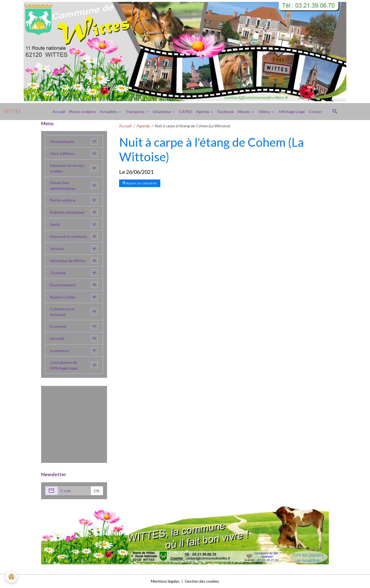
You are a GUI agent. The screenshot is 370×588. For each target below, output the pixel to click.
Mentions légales (165, 581)
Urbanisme (162, 112)
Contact (315, 112)
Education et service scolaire (67, 168)
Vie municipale (62, 141)
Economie (58, 326)
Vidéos (265, 112)
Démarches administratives (63, 185)
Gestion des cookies (202, 581)
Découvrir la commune (69, 236)
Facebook (226, 112)
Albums (244, 112)
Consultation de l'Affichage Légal (64, 365)
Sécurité (57, 338)
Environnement (63, 285)
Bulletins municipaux (67, 212)
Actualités (109, 112)
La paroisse (59, 351)
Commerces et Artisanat (62, 312)
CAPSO (186, 112)
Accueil (59, 112)
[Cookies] (11, 577)
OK (97, 491)
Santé (55, 224)
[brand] (12, 111)
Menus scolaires (82, 112)
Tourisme (58, 273)
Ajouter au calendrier (140, 183)
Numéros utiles (63, 297)
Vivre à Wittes (62, 154)
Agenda (203, 112)
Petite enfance (63, 200)
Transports (135, 112)
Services (57, 249)
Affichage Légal (292, 112)
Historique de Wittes (68, 261)
